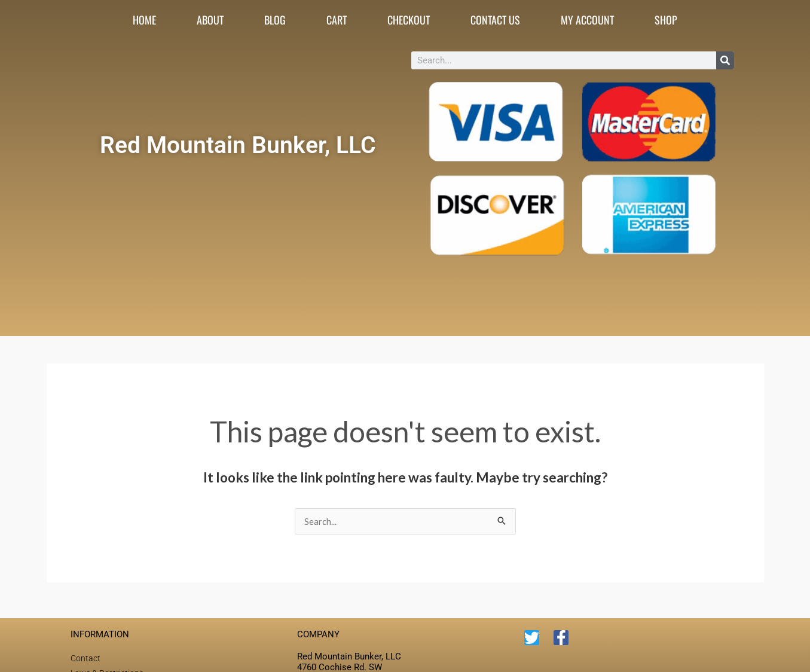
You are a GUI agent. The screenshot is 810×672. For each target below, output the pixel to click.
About (210, 20)
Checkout (409, 20)
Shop (666, 20)
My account (587, 20)
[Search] (725, 60)
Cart (337, 20)
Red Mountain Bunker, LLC (238, 144)
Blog (275, 20)
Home (144, 20)
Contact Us (495, 20)
